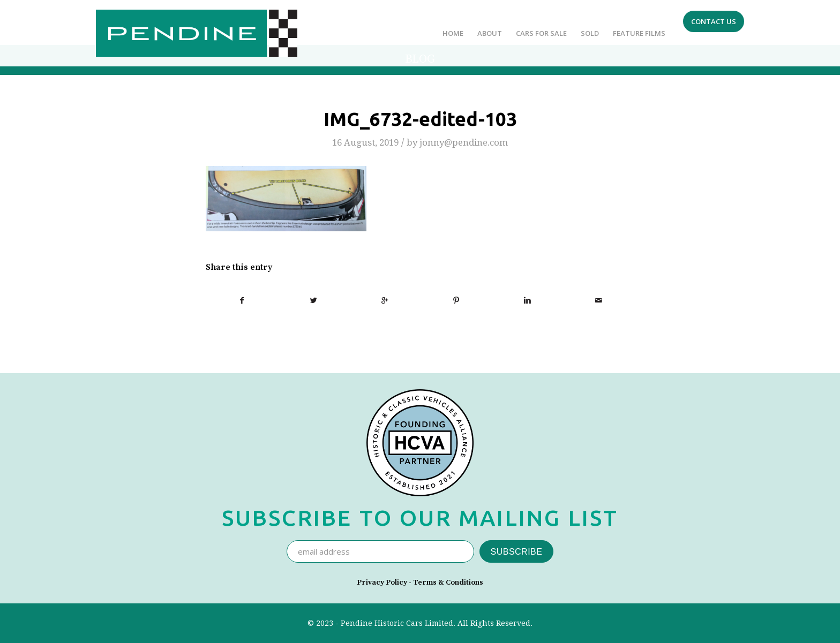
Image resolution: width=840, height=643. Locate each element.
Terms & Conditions (448, 583)
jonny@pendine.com (464, 142)
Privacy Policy (382, 583)
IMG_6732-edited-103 (420, 119)
